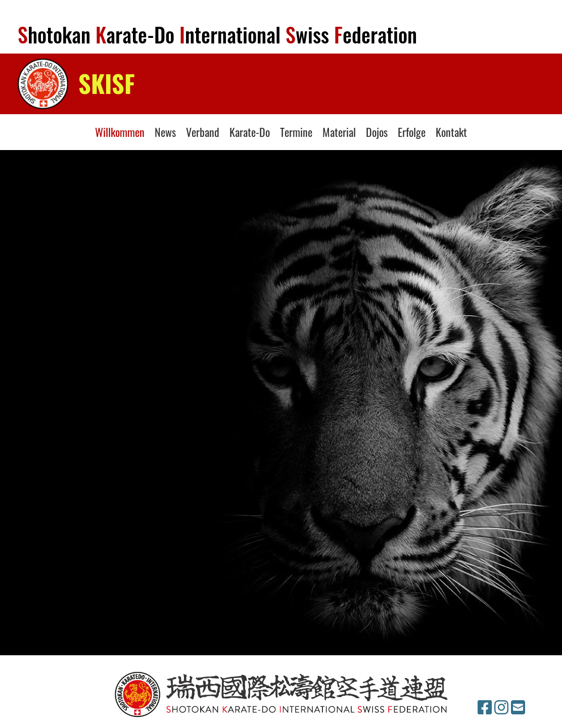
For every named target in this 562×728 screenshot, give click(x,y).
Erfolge (412, 132)
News (165, 132)
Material (339, 132)
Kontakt (451, 132)
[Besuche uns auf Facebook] (485, 708)
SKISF (107, 83)
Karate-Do (250, 132)
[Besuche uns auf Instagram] (501, 708)
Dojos (377, 132)
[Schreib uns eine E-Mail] (518, 708)
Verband (203, 132)
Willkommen (120, 132)
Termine (296, 132)
